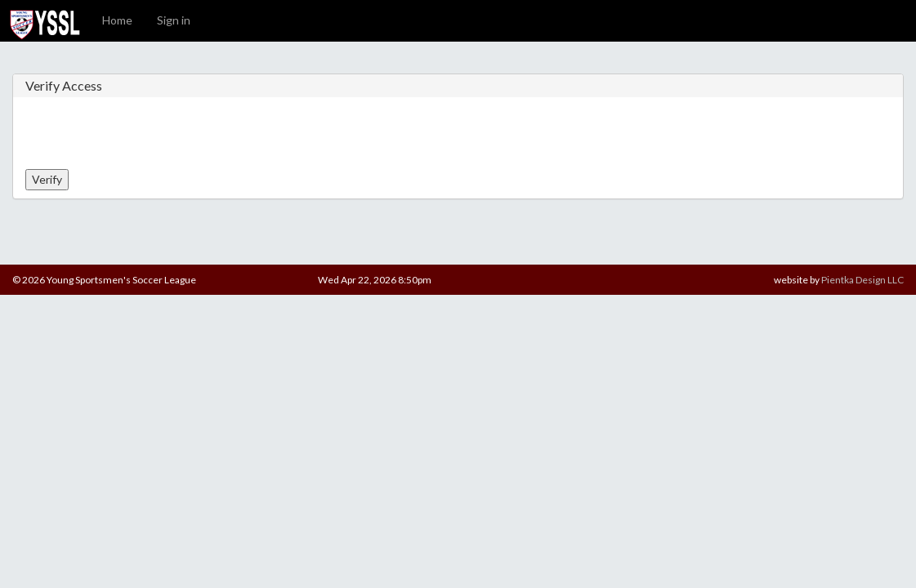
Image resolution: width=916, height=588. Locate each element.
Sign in (174, 20)
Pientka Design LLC (862, 280)
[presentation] (150, 137)
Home (117, 20)
